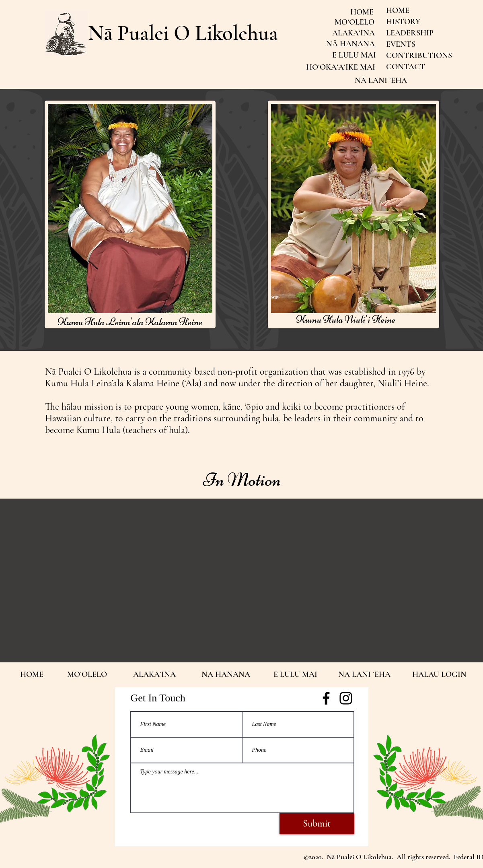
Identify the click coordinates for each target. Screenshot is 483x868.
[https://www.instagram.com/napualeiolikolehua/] (346, 698)
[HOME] (362, 12)
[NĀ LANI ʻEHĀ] (381, 80)
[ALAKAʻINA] (354, 33)
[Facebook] (326, 698)
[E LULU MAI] (354, 55)
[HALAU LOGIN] (439, 674)
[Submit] (317, 824)
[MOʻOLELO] (355, 22)
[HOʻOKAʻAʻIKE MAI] (341, 67)
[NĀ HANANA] (350, 44)
